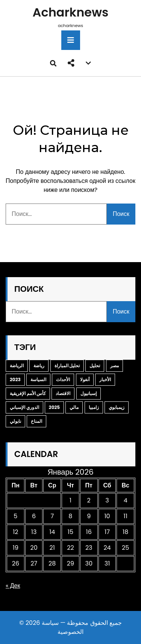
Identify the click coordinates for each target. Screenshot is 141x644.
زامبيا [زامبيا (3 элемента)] (94, 407)
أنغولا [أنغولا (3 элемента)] (85, 379)
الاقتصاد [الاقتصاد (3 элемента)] (63, 393)
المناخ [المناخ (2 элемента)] (36, 421)
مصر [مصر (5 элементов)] (114, 366)
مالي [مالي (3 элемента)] (74, 407)
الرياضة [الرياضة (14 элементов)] (17, 366)
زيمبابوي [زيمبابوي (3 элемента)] (117, 407)
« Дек (13, 586)
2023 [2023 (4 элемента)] (15, 379)
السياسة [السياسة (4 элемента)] (38, 379)
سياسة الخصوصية (63, 627)
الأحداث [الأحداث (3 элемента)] (63, 379)
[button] (71, 63)
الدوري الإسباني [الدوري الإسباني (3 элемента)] (24, 407)
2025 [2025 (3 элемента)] (54, 407)
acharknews (71, 12)
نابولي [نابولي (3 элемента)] (15, 421)
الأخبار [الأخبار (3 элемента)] (105, 379)
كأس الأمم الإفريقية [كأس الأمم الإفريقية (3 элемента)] (28, 393)
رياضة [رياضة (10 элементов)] (39, 366)
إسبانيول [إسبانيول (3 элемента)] (89, 393)
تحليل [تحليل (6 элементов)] (95, 366)
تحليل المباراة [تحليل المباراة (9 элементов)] (67, 366)
